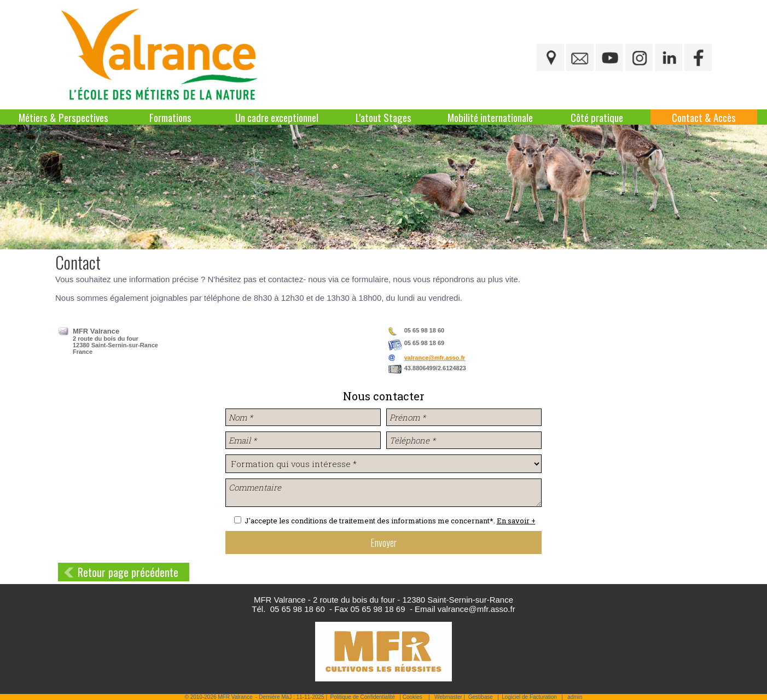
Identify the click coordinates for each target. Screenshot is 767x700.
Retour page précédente (128, 572)
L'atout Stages (383, 117)
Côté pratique (597, 117)
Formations (170, 117)
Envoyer (383, 542)
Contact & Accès (704, 117)
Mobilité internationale (490, 117)
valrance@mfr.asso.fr (435, 358)
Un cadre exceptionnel (277, 117)
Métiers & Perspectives (63, 117)
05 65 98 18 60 (298, 609)
